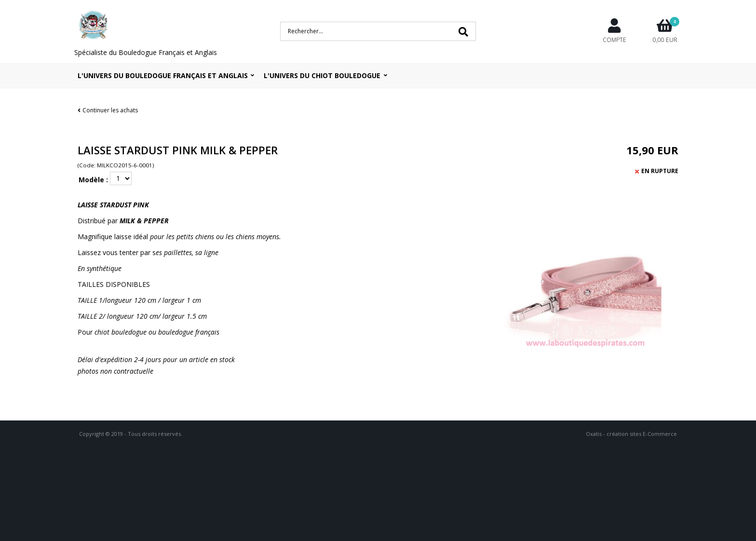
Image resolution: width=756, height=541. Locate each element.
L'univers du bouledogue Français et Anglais (163, 75)
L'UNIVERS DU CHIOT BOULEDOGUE (322, 75)
